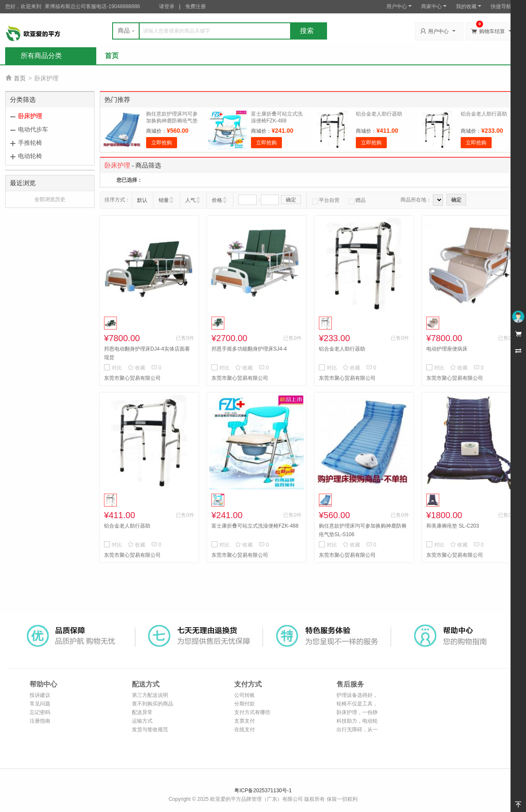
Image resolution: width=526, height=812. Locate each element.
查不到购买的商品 (153, 704)
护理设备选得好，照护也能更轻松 (357, 696)
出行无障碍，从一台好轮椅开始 (357, 730)
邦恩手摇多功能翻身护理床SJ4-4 (249, 349)
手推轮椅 (30, 143)
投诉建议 (40, 695)
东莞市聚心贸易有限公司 (132, 378)
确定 (291, 200)
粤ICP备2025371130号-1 (263, 791)
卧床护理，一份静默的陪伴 (357, 713)
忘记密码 (40, 712)
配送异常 (142, 712)
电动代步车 (33, 129)
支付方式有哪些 (252, 712)
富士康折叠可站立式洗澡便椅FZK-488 (255, 526)
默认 (142, 200)
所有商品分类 (41, 56)
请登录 (167, 6)
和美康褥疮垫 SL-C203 (453, 526)
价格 (217, 200)
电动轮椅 (30, 156)
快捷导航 (503, 6)
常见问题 (40, 704)
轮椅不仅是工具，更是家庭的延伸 (357, 704)
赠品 (357, 200)
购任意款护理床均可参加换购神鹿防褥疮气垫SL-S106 (172, 121)
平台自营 (326, 200)
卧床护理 (30, 116)
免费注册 (196, 6)
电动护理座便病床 (447, 349)
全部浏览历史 (50, 199)
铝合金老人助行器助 (379, 114)
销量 (164, 200)
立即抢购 (162, 143)
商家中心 (434, 6)
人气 (190, 200)
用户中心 (399, 6)
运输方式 (142, 721)
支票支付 (245, 721)
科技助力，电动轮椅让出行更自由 (357, 722)
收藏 (136, 368)
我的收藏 (469, 6)
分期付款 (245, 704)
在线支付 (245, 730)
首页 (112, 56)
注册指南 (40, 721)
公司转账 (245, 695)
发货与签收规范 (150, 730)
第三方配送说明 (150, 695)
